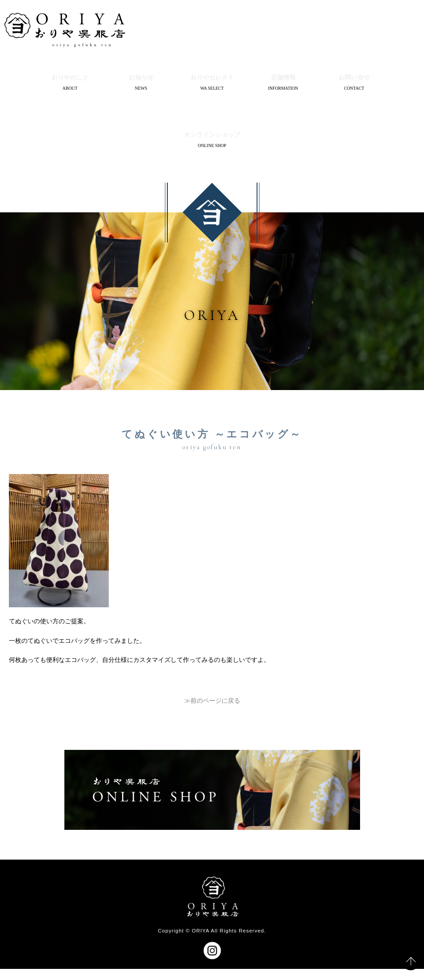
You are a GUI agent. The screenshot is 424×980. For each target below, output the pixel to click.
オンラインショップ (212, 142)
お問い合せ (354, 79)
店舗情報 (283, 79)
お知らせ (141, 79)
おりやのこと (70, 79)
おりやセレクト (212, 79)
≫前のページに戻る (212, 711)
